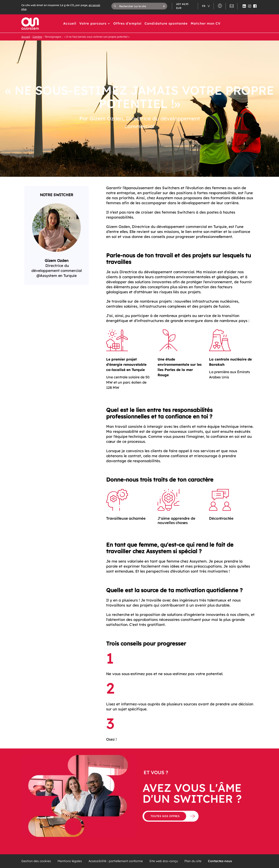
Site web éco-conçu (164, 861)
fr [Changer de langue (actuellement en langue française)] (204, 6)
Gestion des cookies (36, 861)
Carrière (37, 37)
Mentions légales (70, 861)
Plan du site (193, 861)
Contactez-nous (220, 861)
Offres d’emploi (128, 23)
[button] (164, 6)
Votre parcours (93, 23)
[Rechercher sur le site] (141, 6)
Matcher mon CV (206, 23)
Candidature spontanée (166, 23)
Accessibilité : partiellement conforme (116, 861)
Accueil (70, 23)
